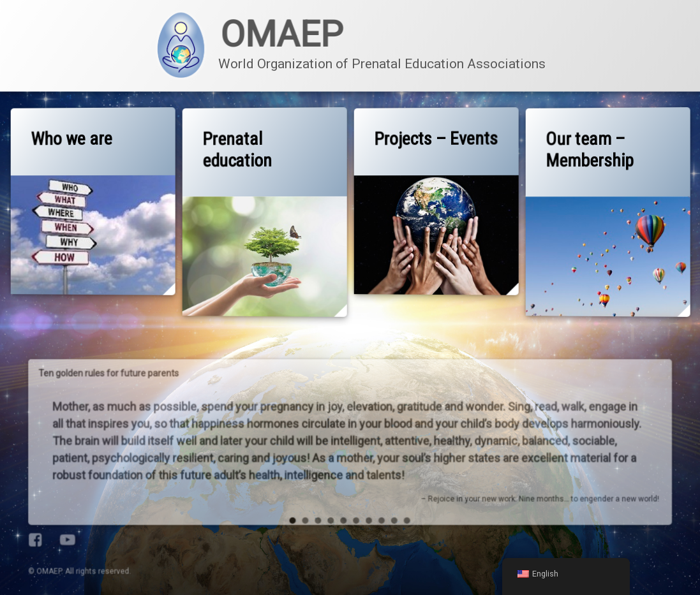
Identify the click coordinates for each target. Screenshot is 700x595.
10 (370, 423)
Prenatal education (238, 150)
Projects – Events (438, 138)
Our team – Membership (590, 150)
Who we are (73, 139)
